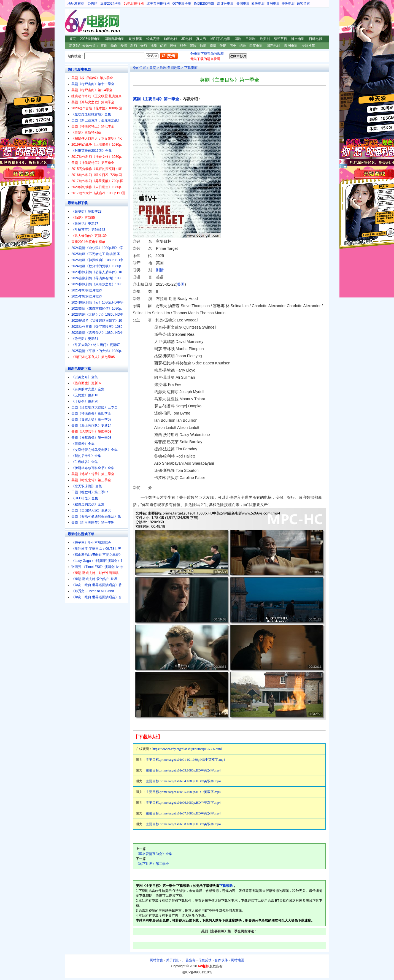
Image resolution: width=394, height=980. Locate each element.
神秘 (153, 46)
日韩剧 (250, 39)
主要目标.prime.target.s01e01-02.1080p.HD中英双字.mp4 (185, 760)
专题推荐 (308, 46)
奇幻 (144, 46)
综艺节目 (280, 39)
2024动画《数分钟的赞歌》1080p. (97, 266)
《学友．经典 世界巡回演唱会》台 (97, 597)
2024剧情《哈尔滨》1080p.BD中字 (97, 248)
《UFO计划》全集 (85, 498)
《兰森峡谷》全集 (85, 462)
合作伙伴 (221, 960)
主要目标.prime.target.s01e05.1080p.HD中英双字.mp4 (183, 792)
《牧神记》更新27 (85, 224)
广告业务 (189, 960)
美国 (181, 284)
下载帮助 (226, 886)
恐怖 (173, 46)
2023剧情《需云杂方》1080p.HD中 (97, 333)
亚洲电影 (273, 4)
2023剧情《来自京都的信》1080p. (97, 308)
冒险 (193, 46)
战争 (183, 46)
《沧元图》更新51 (85, 339)
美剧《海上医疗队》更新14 (91, 426)
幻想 (163, 46)
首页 (72, 39)
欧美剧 (265, 39)
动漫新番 (136, 39)
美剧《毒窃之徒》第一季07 (91, 419)
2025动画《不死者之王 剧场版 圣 (96, 254)
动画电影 (170, 39)
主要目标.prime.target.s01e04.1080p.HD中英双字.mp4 (183, 781)
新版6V (75, 46)
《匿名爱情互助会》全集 (154, 854)
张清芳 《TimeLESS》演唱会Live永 (98, 567)
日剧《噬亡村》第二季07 (90, 492)
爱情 (124, 46)
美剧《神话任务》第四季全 (91, 413)
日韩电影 (315, 39)
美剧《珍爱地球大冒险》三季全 (95, 407)
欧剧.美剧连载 (170, 68)
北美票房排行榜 (158, 4)
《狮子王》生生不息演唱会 (91, 543)
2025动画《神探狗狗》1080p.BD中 (97, 260)
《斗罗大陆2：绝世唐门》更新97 (96, 345)
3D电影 (187, 39)
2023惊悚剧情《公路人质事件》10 (97, 272)
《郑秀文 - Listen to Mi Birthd (93, 591)
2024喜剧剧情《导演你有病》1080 (97, 278)
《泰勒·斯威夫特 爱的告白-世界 (94, 579)
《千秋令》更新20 (85, 401)
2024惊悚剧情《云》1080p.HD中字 (97, 302)
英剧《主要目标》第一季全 (156, 99)
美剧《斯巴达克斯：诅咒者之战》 (96, 120)
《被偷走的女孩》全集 (88, 504)
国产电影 (273, 46)
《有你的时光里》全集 (88, 389)
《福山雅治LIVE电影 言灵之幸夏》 (97, 555)
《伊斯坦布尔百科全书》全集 (93, 468)
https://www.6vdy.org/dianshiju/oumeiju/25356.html (187, 749)
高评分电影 (225, 4)
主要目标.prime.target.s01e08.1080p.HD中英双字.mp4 (183, 824)
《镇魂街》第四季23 (86, 212)
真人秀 (201, 39)
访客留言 (303, 4)
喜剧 (104, 46)
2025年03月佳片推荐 (87, 290)
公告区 (93, 4)
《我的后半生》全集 (86, 456)
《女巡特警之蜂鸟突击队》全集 (95, 450)
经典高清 (153, 39)
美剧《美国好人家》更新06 (91, 510)
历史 (233, 46)
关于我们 (173, 960)
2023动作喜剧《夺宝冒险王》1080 (97, 327)
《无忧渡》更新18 (85, 395)
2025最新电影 (90, 39)
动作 (114, 46)
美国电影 (243, 4)
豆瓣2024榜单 (111, 4)
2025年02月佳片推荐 (87, 296)
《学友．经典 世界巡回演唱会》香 (97, 585)
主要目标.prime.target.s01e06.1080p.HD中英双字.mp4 (183, 803)
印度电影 (256, 46)
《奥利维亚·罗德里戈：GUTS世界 (96, 549)
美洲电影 (288, 4)
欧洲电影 (258, 4)
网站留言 (156, 960)
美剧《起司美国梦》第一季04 (93, 523)
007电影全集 (182, 4)
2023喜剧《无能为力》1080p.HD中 (97, 315)
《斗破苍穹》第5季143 (88, 230)
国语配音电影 (115, 39)
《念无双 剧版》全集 (87, 486)
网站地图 (238, 960)
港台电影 (298, 39)
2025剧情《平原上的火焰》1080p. (97, 351)
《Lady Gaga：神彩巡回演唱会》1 (97, 561)
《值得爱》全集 (83, 444)
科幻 (134, 46)
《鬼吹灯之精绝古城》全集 (91, 114)
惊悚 (203, 46)
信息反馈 (205, 960)
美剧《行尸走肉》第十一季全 (93, 84)
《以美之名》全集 (85, 377)
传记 (223, 46)
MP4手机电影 (221, 39)
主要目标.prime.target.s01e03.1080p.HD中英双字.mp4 (183, 770)
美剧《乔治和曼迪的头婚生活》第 (96, 516)
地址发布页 (76, 4)
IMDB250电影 (204, 4)
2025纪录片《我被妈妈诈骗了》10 (97, 321)
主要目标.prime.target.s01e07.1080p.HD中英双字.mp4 (183, 813)
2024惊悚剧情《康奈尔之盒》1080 (97, 284)
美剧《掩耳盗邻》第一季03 (91, 438)
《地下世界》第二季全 (152, 864)
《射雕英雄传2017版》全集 (92, 151)
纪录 (243, 46)
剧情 (213, 46)
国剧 (238, 39)
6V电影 (70, 21)
